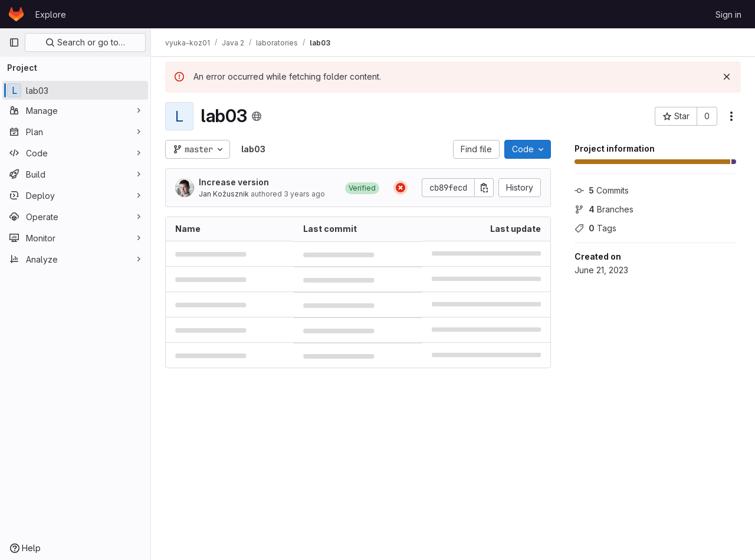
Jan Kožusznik (224, 194)
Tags (595, 228)
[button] (362, 188)
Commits (602, 190)
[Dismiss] (727, 77)
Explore (51, 14)
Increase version (234, 182)
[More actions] (731, 116)
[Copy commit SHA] (484, 188)
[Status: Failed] (401, 188)
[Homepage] (16, 14)
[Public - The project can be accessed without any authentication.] (257, 116)
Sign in (728, 14)
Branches (604, 209)
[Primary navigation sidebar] (14, 42)
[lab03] (75, 90)
